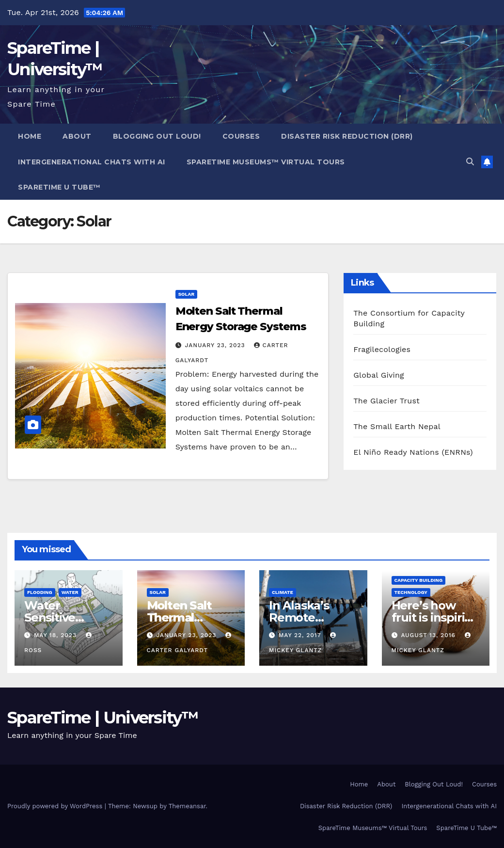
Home (30, 136)
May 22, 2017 (301, 635)
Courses (241, 136)
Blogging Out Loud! (157, 136)
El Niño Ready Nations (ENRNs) (413, 452)
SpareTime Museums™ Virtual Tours (266, 162)
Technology (411, 592)
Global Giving (378, 375)
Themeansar (187, 806)
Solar (187, 294)
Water (70, 592)
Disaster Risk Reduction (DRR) (347, 136)
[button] (470, 162)
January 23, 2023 (216, 345)
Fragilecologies (382, 349)
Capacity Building (419, 580)
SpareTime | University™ (103, 718)
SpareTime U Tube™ (59, 187)
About (77, 136)
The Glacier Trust (386, 401)
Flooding (40, 592)
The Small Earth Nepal (397, 426)
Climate (283, 592)
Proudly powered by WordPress (56, 806)
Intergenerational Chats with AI (92, 162)
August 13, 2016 (429, 635)
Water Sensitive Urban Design (63, 617)
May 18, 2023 (56, 635)
